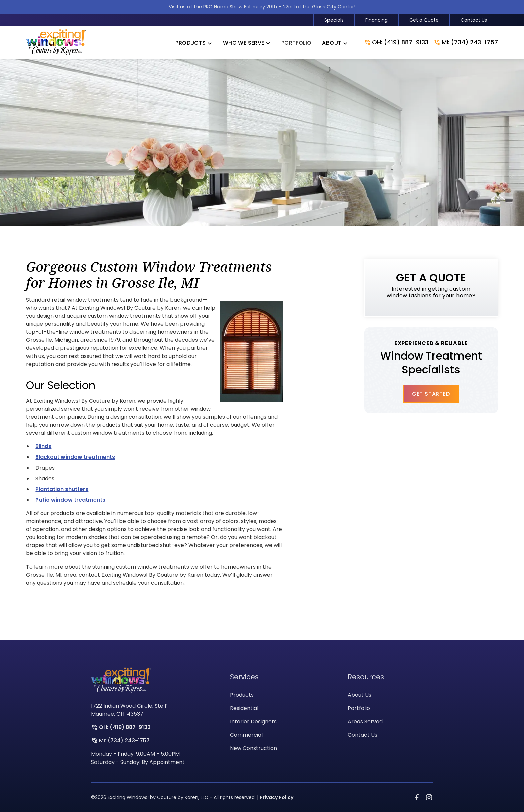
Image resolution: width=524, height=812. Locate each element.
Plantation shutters (62, 489)
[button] (194, 43)
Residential (244, 708)
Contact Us (474, 20)
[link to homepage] (56, 43)
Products (242, 695)
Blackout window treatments (75, 457)
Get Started (431, 394)
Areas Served (365, 722)
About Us (359, 695)
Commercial (246, 735)
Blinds (43, 446)
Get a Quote (424, 20)
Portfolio (359, 708)
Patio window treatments (70, 500)
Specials (334, 20)
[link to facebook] (417, 797)
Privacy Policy (277, 797)
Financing (376, 20)
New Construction (253, 748)
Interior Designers (253, 722)
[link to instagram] (429, 797)
